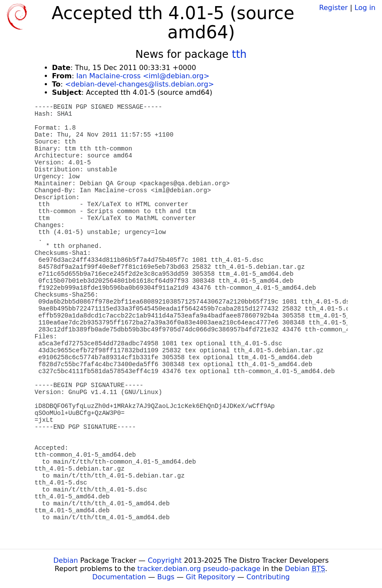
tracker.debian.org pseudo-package (199, 569)
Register (333, 8)
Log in (365, 8)
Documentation (119, 577)
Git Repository (211, 577)
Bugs (166, 577)
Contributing (268, 577)
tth (239, 54)
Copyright (165, 560)
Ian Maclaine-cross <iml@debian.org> (143, 76)
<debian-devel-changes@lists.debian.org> (140, 84)
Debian (66, 560)
